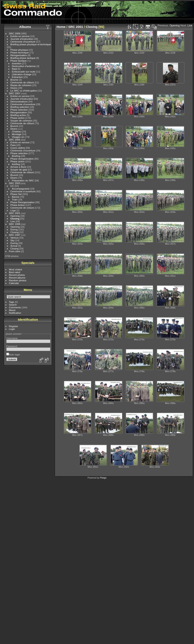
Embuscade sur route (24, 72)
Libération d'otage (22, 74)
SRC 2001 (15, 213)
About (12, 310)
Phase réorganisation (22, 159)
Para (13, 145)
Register (14, 326)
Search (13, 305)
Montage (17, 134)
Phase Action (18, 205)
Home (61, 27)
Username (12, 338)
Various (15, 238)
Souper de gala (19, 170)
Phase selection (19, 110)
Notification (15, 313)
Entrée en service (20, 36)
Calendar (14, 283)
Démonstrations (19, 101)
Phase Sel (16, 194)
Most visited (16, 269)
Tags (12, 302)
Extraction (17, 77)
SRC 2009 (15, 33)
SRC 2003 (15, 183)
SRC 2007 (15, 93)
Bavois (16, 197)
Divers (14, 88)
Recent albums (17, 278)
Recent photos (17, 275)
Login (12, 329)
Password (12, 346)
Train (15, 199)
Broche (14, 80)
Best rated (15, 272)
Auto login (13, 354)
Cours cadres (18, 148)
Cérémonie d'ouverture (23, 42)
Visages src (18, 137)
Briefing (16, 156)
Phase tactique (19, 61)
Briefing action (18, 115)
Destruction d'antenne (24, 66)
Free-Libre (15, 251)
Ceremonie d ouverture (23, 191)
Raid (14, 69)
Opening (15, 216)
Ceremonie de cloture (22, 208)
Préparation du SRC (23, 180)
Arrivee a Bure (18, 167)
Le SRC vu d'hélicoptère (24, 91)
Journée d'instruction (22, 39)
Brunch (14, 126)
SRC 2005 (15, 140)
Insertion (17, 63)
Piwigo (103, 478)
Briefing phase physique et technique (31, 44)
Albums (25, 27)
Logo (13, 210)
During (14, 229)
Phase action (18, 118)
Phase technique (20, 52)
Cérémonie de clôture (22, 82)
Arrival (14, 246)
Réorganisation (19, 55)
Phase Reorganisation (23, 202)
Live (13, 221)
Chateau (17, 131)
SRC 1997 (15, 235)
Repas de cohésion (21, 85)
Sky (13, 240)
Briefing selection (20, 107)
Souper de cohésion (21, 121)
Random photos (18, 280)
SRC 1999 (15, 224)
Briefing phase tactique (23, 58)
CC (12, 186)
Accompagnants (21, 189)
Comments (15, 307)
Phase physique (19, 50)
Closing (15, 219)
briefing (16, 164)
